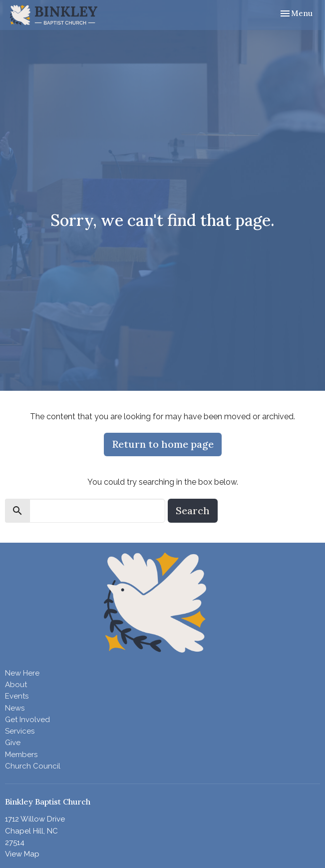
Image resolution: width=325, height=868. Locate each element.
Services (20, 731)
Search (193, 510)
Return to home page (163, 444)
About (16, 685)
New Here (22, 673)
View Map (22, 854)
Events (17, 696)
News (15, 708)
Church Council (33, 766)
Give (13, 743)
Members (21, 755)
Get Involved (27, 720)
